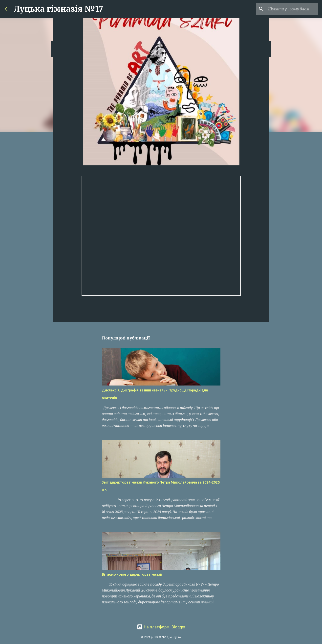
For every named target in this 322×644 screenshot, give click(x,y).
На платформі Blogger (161, 627)
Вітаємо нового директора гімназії (132, 574)
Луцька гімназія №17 (58, 9)
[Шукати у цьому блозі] (292, 9)
